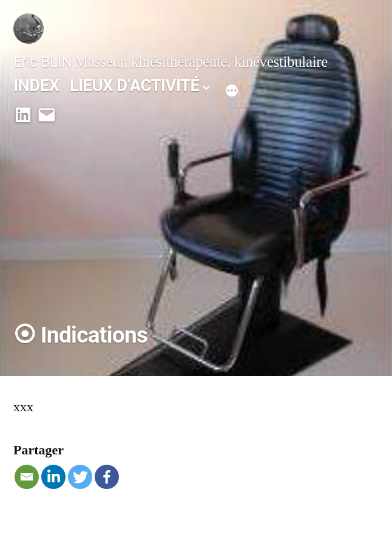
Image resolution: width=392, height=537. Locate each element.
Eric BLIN (42, 62)
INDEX (36, 85)
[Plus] (232, 89)
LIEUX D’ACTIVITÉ (135, 85)
